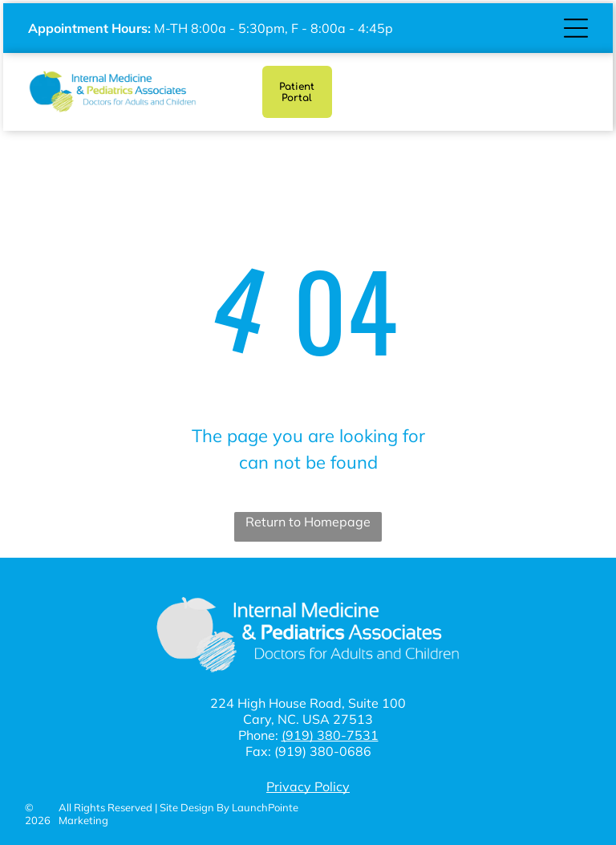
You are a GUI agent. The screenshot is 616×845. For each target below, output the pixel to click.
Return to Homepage (308, 522)
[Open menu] (576, 28)
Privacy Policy (308, 786)
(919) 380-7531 (330, 735)
